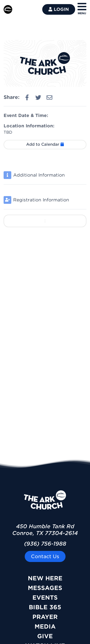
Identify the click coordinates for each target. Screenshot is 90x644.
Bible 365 (45, 607)
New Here (45, 578)
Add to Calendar (45, 144)
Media (45, 627)
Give (45, 636)
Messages (45, 588)
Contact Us (45, 556)
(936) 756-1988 (45, 544)
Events (45, 598)
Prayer (45, 617)
